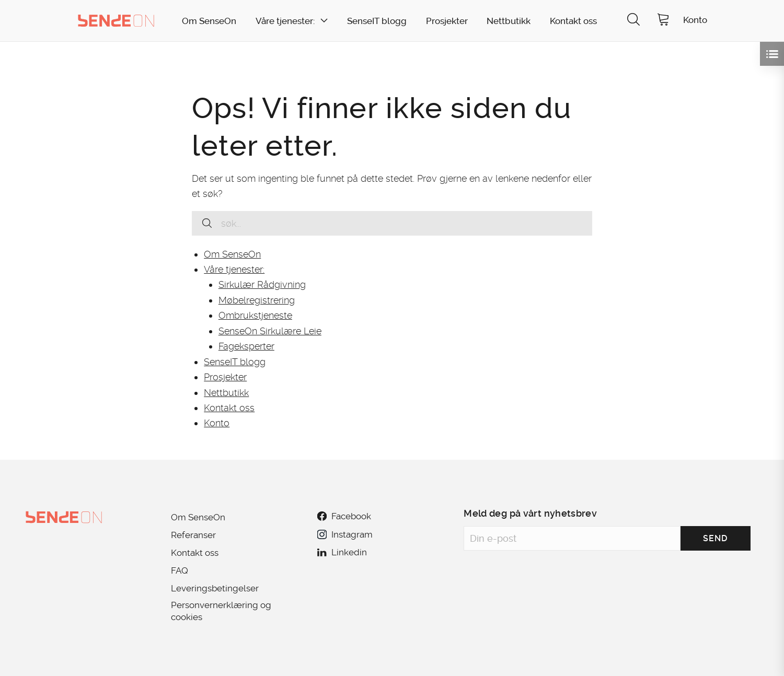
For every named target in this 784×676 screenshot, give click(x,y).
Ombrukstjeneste (255, 315)
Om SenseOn (209, 21)
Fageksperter (246, 346)
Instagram (345, 534)
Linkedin (342, 552)
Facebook (344, 516)
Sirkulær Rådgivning (262, 284)
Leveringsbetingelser (215, 588)
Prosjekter (447, 21)
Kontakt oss (573, 21)
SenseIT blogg (377, 21)
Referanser (193, 535)
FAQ (180, 570)
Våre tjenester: (285, 21)
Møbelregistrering (257, 300)
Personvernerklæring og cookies (221, 611)
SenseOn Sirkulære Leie (270, 331)
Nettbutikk (509, 21)
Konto (217, 423)
